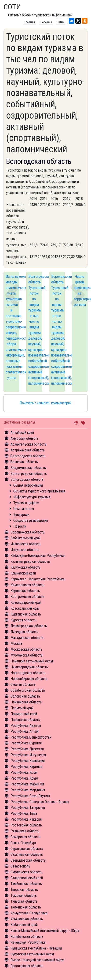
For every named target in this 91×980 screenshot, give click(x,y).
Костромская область (27, 597)
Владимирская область (28, 468)
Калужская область (25, 567)
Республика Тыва (24, 813)
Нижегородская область (29, 667)
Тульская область (24, 901)
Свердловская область (28, 860)
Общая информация (28, 485)
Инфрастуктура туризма (32, 497)
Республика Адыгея (26, 726)
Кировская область (25, 591)
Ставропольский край (27, 878)
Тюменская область (26, 907)
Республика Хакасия (26, 819)
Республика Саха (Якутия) (30, 796)
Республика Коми (24, 772)
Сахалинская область (27, 854)
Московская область (26, 649)
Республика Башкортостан (31, 737)
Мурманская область (27, 655)
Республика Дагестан (27, 749)
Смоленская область (26, 872)
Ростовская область (26, 825)
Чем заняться (24, 509)
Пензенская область (26, 702)
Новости (20, 526)
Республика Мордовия (28, 790)
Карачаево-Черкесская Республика (38, 579)
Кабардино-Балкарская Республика (38, 556)
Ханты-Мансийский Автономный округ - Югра (45, 931)
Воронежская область (27, 532)
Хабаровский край (24, 925)
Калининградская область (30, 561)
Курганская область (26, 614)
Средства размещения (31, 520)
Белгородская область (28, 456)
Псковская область (25, 720)
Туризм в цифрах (26, 503)
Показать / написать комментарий (45, 403)
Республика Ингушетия (28, 755)
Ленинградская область (29, 626)
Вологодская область (27, 479)
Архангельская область (28, 444)
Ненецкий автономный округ (32, 661)
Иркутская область (25, 550)
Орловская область (25, 696)
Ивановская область (26, 544)
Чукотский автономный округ (33, 954)
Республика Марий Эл (27, 784)
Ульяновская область (27, 919)
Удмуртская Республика (29, 913)
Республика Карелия (26, 767)
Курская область (23, 620)
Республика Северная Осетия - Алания (40, 802)
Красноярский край (25, 608)
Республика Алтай (24, 731)
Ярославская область (27, 966)
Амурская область (25, 438)
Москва (16, 644)
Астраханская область (28, 450)
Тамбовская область (26, 884)
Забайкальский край (25, 538)
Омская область (23, 685)
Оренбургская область (28, 690)
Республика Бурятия (26, 743)
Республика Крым (24, 778)
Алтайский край (22, 433)
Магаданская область (27, 638)
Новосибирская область (29, 679)
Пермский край (22, 708)
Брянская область (24, 462)
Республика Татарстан (28, 808)
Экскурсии (21, 515)
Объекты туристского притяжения (39, 491)
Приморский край (24, 714)
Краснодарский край (26, 603)
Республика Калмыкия (28, 761)
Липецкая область (24, 632)
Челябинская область (27, 937)
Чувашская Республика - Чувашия (36, 948)
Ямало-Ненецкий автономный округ (37, 960)
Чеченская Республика (28, 942)
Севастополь (20, 866)
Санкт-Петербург (24, 843)
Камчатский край (23, 573)
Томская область (24, 896)
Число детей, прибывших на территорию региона (81, 291)
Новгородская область (28, 673)
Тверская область (24, 890)
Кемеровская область (27, 585)
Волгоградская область (29, 474)
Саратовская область (27, 849)
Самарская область (25, 837)
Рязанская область (25, 831)
